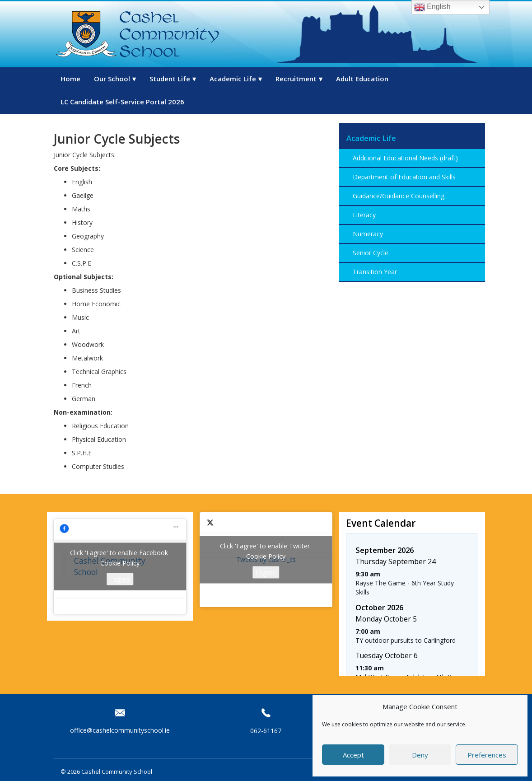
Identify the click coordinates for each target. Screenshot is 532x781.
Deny (420, 755)
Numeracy (368, 234)
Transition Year (375, 272)
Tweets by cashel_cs (266, 560)
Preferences (487, 755)
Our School (112, 79)
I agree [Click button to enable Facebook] (120, 579)
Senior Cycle (371, 253)
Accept (353, 755)
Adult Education (362, 79)
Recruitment (296, 79)
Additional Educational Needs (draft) (405, 158)
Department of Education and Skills (404, 177)
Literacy (364, 215)
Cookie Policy (120, 563)
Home (70, 79)
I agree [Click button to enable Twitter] (266, 573)
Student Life (170, 79)
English (432, 7)
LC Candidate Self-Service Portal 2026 (122, 102)
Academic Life (233, 79)
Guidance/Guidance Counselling (399, 196)
